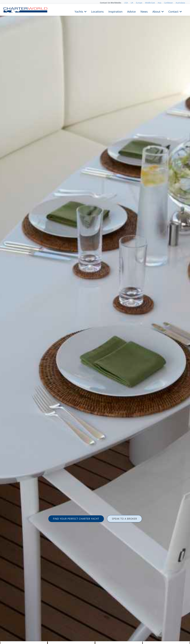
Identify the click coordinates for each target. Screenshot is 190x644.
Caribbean (168, 3)
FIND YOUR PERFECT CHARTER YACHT (76, 519)
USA (126, 3)
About (156, 11)
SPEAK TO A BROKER (124, 519)
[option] (95, 322)
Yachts (79, 11)
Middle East (150, 3)
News (144, 11)
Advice (131, 11)
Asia (159, 3)
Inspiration (115, 11)
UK (132, 3)
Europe (139, 3)
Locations (97, 11)
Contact (173, 11)
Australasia (180, 3)
